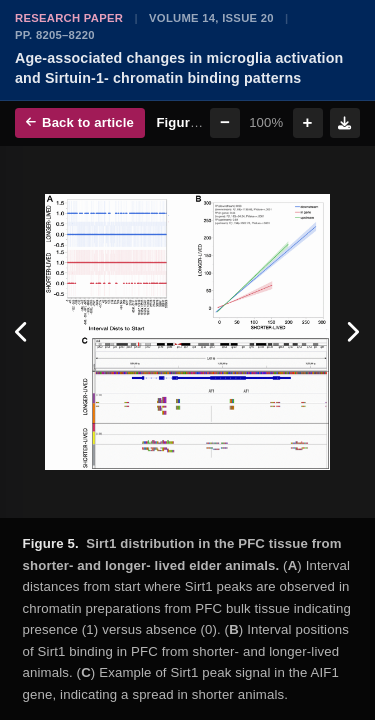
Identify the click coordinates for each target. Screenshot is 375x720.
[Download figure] (345, 123)
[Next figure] (352, 332)
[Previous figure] (22, 332)
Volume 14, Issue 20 (211, 18)
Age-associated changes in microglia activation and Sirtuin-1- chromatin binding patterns (179, 68)
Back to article (80, 122)
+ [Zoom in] (308, 122)
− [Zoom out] (225, 122)
